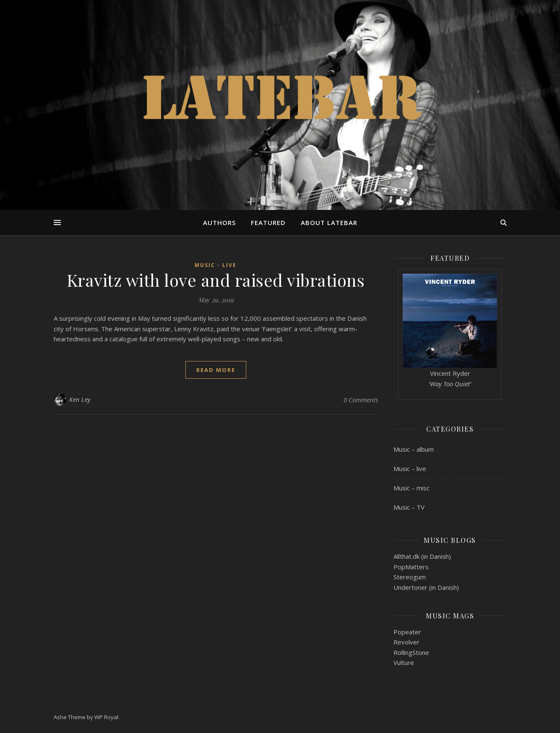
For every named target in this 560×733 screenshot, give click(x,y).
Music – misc (412, 488)
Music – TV (409, 507)
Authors (219, 223)
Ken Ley (80, 399)
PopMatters (411, 567)
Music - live (216, 265)
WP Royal (106, 717)
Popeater (407, 632)
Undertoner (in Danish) (426, 587)
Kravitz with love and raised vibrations (216, 280)
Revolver (406, 642)
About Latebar (329, 223)
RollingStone (411, 652)
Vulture (404, 662)
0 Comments (361, 400)
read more (216, 370)
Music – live (410, 469)
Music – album (414, 449)
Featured (268, 223)
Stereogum (410, 577)
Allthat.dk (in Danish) (422, 556)
